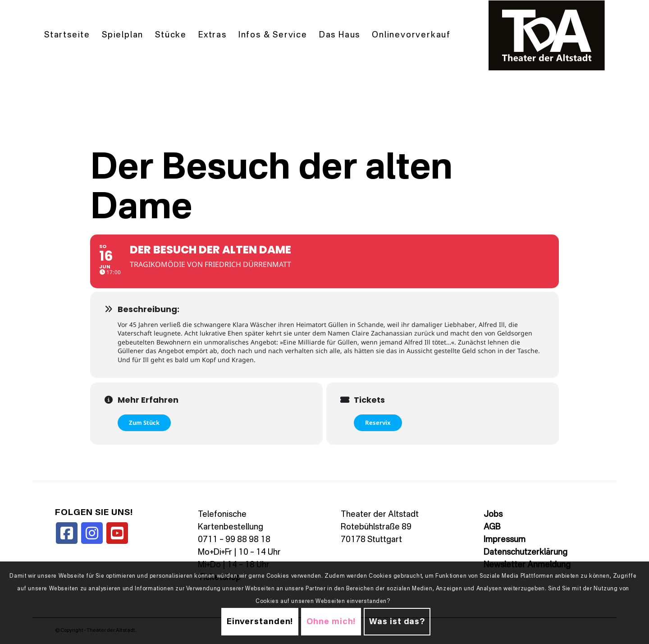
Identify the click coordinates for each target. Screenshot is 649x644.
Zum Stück (144, 423)
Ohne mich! (331, 622)
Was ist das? (397, 622)
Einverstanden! (260, 622)
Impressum (505, 540)
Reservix (378, 423)
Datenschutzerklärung (526, 552)
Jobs (493, 515)
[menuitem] (67, 35)
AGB (492, 527)
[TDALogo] (547, 35)
